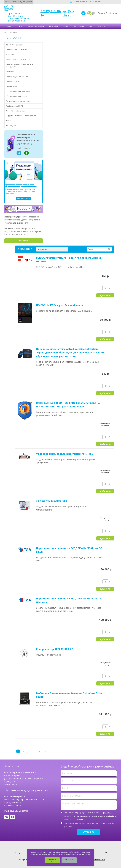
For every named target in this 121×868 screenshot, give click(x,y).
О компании (53, 26)
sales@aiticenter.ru (13, 805)
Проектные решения (36, 26)
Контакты (102, 26)
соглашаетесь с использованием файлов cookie (70, 854)
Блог (91, 26)
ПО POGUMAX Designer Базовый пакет (60, 305)
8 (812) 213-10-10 (24, 144)
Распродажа (11, 126)
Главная (8, 32)
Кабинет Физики (13, 81)
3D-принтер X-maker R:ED (52, 501)
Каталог (10, 26)
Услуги (21, 26)
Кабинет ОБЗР (12, 72)
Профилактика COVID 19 (16, 106)
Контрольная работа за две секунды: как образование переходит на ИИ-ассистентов (21, 185)
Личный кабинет (107, 13)
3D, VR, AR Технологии (15, 45)
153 (45, 751)
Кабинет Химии (12, 86)
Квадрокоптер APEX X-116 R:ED (55, 649)
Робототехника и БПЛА (15, 111)
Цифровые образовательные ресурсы (21, 116)
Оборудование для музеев (17, 96)
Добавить (105, 295)
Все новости (24, 241)
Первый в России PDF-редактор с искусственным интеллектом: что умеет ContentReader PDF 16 (23, 231)
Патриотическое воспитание (18, 101)
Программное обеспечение (17, 50)
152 (39, 751)
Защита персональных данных (19, 60)
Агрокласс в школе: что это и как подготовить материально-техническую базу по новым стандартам (22, 191)
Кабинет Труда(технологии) (17, 77)
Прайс (66, 26)
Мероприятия (79, 26)
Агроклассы (11, 55)
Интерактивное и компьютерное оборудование (19, 66)
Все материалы (24, 198)
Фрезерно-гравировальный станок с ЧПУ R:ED (65, 454)
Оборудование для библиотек (18, 91)
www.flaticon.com (99, 860)
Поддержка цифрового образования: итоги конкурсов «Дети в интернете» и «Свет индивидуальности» (22, 220)
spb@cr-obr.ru (68, 13)
